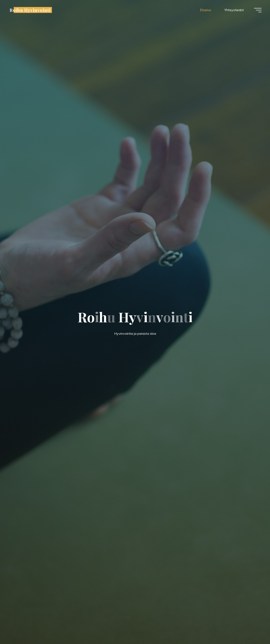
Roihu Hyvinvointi (30, 10)
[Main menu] (258, 10)
